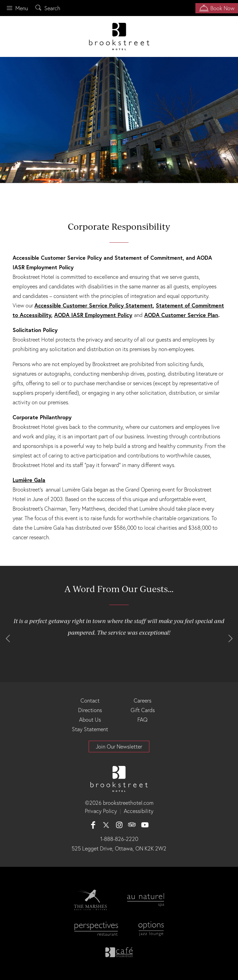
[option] (119, 120)
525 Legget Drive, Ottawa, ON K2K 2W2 (119, 848)
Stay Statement (90, 729)
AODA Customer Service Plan (181, 315)
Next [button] (230, 638)
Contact (90, 700)
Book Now (215, 8)
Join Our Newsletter (119, 747)
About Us (90, 720)
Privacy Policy (101, 811)
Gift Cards (143, 710)
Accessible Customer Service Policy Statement (94, 305)
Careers (143, 700)
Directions (90, 710)
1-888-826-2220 (119, 839)
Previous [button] (8, 638)
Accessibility (139, 811)
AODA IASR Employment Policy (93, 315)
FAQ (143, 720)
